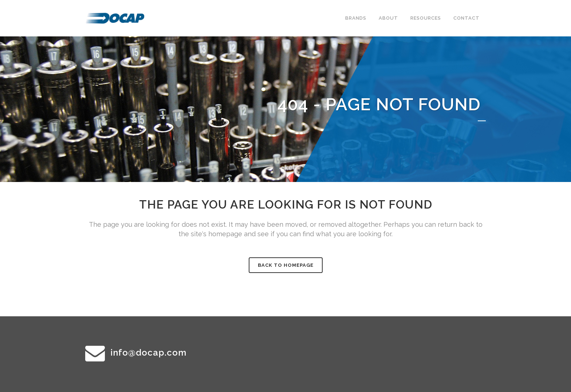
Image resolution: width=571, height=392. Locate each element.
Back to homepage (286, 265)
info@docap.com (148, 353)
